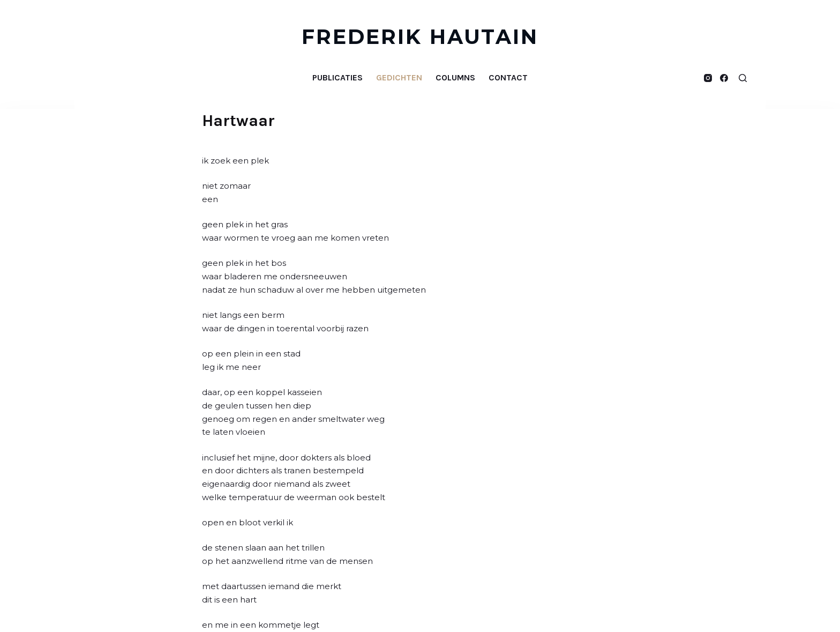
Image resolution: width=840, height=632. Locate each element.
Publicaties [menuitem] (337, 77)
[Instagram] (708, 78)
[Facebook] (724, 78)
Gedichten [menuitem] (399, 77)
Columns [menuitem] (455, 77)
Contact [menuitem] (508, 77)
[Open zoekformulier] (743, 78)
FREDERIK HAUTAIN (420, 37)
